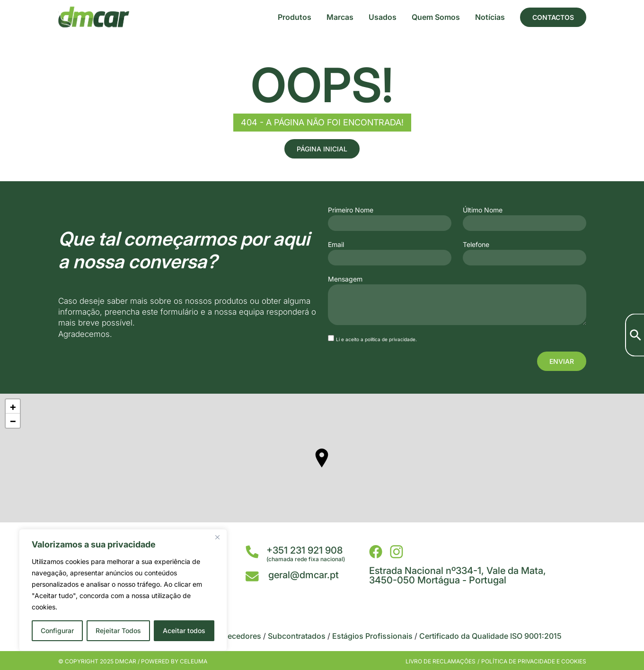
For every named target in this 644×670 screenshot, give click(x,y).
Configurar (57, 630)
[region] (123, 590)
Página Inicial (322, 149)
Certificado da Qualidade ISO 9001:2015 (490, 636)
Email (336, 245)
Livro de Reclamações (441, 661)
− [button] (13, 421)
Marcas (340, 17)
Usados (383, 17)
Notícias (490, 17)
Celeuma (194, 661)
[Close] (217, 537)
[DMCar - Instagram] (397, 552)
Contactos (553, 17)
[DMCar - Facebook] (376, 552)
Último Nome (483, 210)
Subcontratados (297, 636)
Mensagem (345, 279)
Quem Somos (436, 17)
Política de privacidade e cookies (534, 661)
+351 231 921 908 (304, 550)
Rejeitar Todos (118, 630)
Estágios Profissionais (372, 636)
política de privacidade (390, 339)
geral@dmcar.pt (304, 575)
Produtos (295, 17)
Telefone (476, 245)
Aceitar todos (184, 630)
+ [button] (13, 406)
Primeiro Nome (351, 210)
